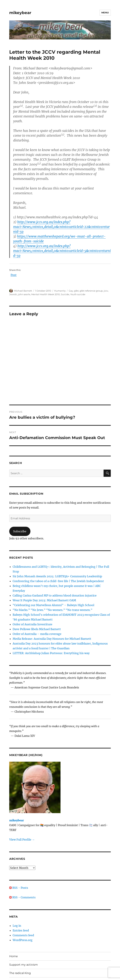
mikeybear (20, 13)
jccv (106, 291)
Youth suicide (78, 294)
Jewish (13, 294)
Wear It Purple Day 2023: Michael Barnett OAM (44, 600)
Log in (17, 926)
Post (14, 275)
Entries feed (21, 930)
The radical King (20, 973)
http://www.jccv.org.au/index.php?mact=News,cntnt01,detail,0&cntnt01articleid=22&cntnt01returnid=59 (61, 227)
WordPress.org (23, 940)
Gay (71, 291)
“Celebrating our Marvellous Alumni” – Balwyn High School (53, 605)
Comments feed (23, 935)
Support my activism (24, 965)
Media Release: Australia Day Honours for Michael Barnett (52, 639)
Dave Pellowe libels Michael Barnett (37, 629)
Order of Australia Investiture (32, 624)
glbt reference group (91, 291)
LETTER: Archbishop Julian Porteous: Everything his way (51, 653)
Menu (105, 13)
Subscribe (20, 531)
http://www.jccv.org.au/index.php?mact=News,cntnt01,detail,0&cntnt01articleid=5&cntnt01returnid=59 (62, 251)
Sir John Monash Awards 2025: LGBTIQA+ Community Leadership (57, 576)
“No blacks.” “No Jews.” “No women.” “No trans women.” (52, 610)
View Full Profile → (22, 840)
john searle (24, 294)
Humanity (60, 291)
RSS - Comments (22, 897)
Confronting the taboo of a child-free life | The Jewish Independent (58, 581)
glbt (76, 291)
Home (14, 956)
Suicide (65, 294)
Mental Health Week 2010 (46, 294)
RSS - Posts (19, 888)
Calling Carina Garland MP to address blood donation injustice (55, 595)
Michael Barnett (23, 291)
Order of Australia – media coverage (37, 634)
